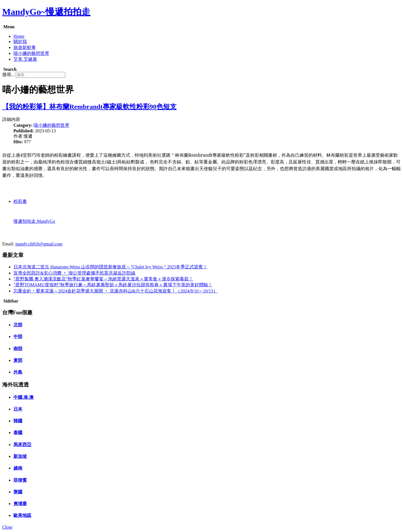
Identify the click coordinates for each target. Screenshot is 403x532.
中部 (18, 337)
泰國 (18, 433)
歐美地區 (22, 515)
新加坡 (20, 456)
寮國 (18, 492)
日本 (18, 409)
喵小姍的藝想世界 (31, 53)
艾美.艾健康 (25, 59)
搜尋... (8, 75)
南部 (18, 349)
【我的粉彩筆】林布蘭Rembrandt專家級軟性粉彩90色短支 (89, 107)
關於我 (20, 42)
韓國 (18, 421)
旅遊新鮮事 (25, 47)
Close (7, 527)
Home (19, 36)
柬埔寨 (20, 504)
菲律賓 (20, 480)
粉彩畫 (20, 201)
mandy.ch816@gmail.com (39, 244)
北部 (18, 325)
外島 (18, 372)
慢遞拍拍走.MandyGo (34, 221)
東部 (18, 360)
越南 (18, 468)
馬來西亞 (22, 445)
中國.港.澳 (24, 397)
